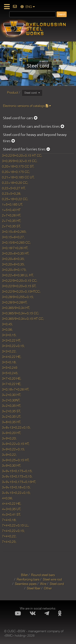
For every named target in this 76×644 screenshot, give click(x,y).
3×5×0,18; (9, 362)
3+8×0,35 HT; (12, 422)
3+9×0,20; (9, 439)
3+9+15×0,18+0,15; (16, 487)
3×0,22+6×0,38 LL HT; (18, 275)
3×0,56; (7, 330)
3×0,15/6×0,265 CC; (16, 243)
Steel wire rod (52, 580)
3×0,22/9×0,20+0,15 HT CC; (22, 156)
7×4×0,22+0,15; (13, 531)
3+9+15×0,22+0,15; (16, 493)
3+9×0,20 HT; (12, 433)
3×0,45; (7, 324)
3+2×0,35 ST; (11, 411)
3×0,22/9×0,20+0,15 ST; (19, 286)
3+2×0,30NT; (11, 400)
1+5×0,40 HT (11, 210)
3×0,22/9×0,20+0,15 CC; (20, 281)
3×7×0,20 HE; (12, 379)
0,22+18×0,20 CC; (15, 183)
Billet (24, 575)
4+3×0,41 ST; (11, 515)
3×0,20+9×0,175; (14, 270)
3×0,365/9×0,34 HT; (16, 308)
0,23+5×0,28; (12, 194)
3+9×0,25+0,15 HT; (16, 460)
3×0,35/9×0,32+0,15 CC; (20, 161)
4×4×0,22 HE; (12, 504)
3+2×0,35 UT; (12, 417)
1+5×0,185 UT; (12, 205)
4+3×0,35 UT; (12, 509)
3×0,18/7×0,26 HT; (15, 248)
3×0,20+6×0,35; (13, 259)
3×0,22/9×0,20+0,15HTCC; (21, 292)
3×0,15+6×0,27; (13, 237)
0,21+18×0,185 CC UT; (18, 177)
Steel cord (32, 93)
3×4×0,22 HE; (12, 357)
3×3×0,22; (9, 352)
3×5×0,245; (10, 373)
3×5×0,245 (10, 368)
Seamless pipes (26, 584)
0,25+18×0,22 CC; (15, 199)
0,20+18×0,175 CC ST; (18, 167)
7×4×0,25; (9, 542)
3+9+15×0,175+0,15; (17, 471)
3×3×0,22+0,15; (13, 346)
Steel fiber (34, 588)
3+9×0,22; (9, 455)
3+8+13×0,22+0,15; (16, 428)
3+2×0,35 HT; (12, 406)
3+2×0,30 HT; (12, 395)
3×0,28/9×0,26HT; (15, 303)
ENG (28, 7)
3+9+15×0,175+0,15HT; (19, 482)
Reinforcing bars (28, 580)
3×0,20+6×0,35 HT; (16, 254)
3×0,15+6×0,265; (14, 232)
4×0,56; (7, 498)
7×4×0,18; (9, 520)
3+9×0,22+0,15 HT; (16, 444)
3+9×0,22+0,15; (13, 449)
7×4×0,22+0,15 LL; (16, 526)
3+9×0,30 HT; (12, 466)
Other (48, 588)
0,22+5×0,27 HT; (14, 188)
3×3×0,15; (9, 335)
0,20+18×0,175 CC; (16, 172)
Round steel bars (43, 575)
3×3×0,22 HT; (11, 341)
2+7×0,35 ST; (11, 226)
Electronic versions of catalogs (27, 106)
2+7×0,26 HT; (12, 216)
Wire (43, 584)
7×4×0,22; (9, 536)
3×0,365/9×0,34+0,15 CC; (21, 313)
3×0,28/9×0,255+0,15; (18, 297)
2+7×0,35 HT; (12, 221)
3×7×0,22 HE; (12, 384)
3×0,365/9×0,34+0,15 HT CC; (23, 319)
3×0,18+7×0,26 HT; (16, 390)
